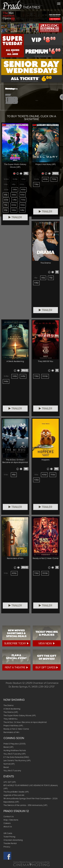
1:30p (6, 184)
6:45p (15, 200)
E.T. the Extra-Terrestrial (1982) (16, 757)
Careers (7, 823)
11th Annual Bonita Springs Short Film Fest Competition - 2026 (31, 798)
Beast (6, 767)
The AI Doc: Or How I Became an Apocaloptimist (25, 722)
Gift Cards (8, 833)
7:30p (36, 184)
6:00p (6, 200)
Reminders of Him (11, 732)
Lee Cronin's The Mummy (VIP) (17, 760)
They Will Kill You (10, 719)
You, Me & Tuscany (12, 771)
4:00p (23, 190)
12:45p (15, 179)
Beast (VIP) (8, 747)
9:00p (23, 205)
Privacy (7, 847)
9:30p (14, 210)
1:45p (14, 184)
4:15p (6, 195)
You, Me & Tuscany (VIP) (15, 754)
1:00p (24, 179)
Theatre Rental (10, 843)
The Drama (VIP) (11, 712)
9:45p (22, 210)
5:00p (22, 195)
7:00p (23, 200)
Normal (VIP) (9, 764)
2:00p (22, 184)
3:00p (6, 190)
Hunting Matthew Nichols (15, 750)
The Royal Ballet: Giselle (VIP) (16, 792)
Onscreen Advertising (13, 840)
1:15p (36, 278)
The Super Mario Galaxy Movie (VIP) (20, 715)
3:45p (15, 376)
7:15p (6, 205)
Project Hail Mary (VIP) (13, 726)
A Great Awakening (12, 709)
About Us (8, 827)
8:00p (14, 205)
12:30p (6, 179)
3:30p (15, 190)
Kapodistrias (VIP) (11, 802)
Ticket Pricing (9, 837)
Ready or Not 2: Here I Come (16, 729)
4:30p (14, 195)
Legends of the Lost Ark (14, 795)
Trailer (15, 217)
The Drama (8, 705)
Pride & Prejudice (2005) (15, 744)
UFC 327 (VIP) (10, 782)
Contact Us (9, 816)
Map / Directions (11, 820)
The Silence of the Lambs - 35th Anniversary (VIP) (25, 805)
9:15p (6, 210)
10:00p (45, 376)
